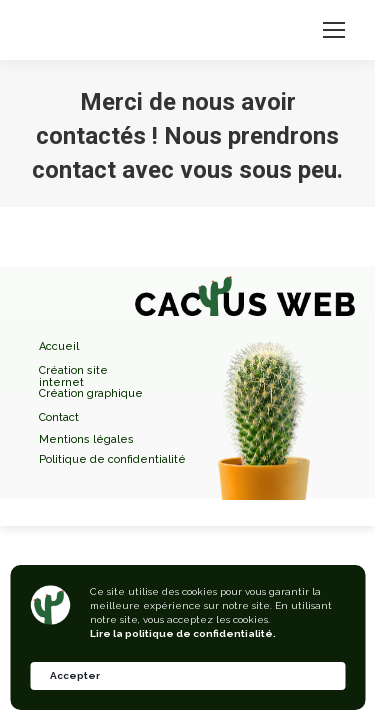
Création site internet (73, 371)
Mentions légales (86, 440)
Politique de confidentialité (112, 460)
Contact (59, 418)
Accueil (59, 347)
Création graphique (91, 394)
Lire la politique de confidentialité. (183, 633)
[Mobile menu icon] (334, 30)
